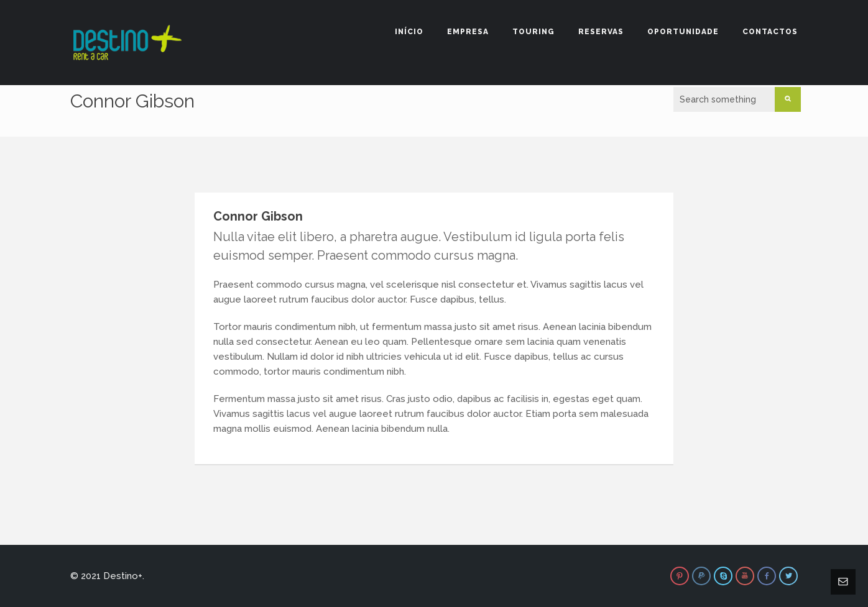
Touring (533, 32)
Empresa (468, 32)
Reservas (601, 32)
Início (409, 32)
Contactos (770, 32)
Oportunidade (683, 32)
